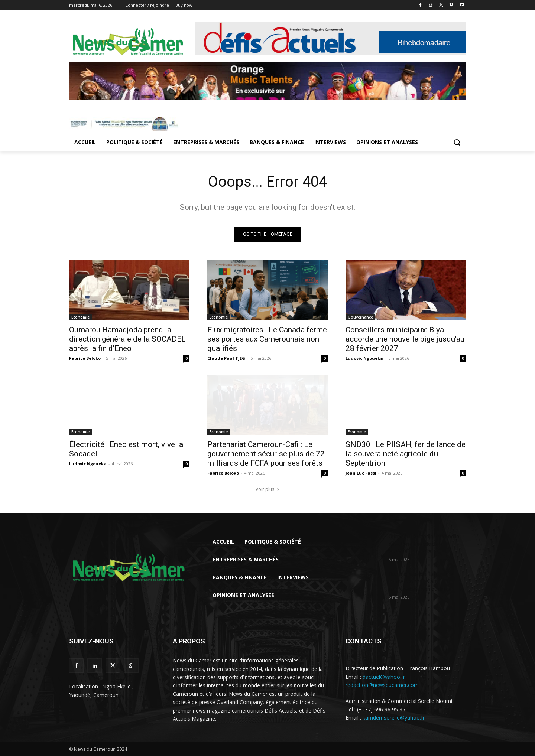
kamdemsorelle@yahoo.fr (394, 718)
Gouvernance (360, 317)
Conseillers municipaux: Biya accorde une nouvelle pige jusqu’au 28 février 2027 (405, 339)
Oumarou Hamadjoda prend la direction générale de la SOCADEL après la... (424, 544)
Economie (80, 317)
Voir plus (267, 489)
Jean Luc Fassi (361, 473)
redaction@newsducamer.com (382, 685)
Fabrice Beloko (85, 358)
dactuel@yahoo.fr (384, 676)
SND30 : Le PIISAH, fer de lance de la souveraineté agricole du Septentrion (406, 454)
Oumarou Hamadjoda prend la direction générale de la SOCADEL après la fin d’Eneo (127, 339)
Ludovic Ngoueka (364, 358)
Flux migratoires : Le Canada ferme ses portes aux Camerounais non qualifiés (267, 339)
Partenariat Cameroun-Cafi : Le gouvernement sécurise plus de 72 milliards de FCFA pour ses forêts (266, 454)
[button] (457, 142)
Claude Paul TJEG (226, 358)
